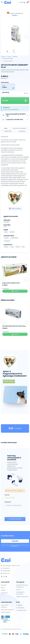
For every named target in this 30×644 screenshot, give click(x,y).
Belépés (19, 605)
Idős (23, 247)
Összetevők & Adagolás (19, 128)
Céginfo (3, 590)
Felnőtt (18, 247)
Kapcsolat (15, 541)
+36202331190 (6, 571)
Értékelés (7, 495)
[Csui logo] (8, 2)
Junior (12, 247)
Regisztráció (20, 608)
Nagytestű (7, 241)
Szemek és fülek (8, 58)
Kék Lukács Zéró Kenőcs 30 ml (11, 283)
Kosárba (15, 101)
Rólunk (3, 588)
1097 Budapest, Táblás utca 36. (10, 566)
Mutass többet (9, 381)
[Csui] (6, 560)
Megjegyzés (8, 502)
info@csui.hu (5, 568)
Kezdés (15, 15)
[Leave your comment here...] (15, 509)
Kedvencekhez (7, 61)
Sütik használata (6, 612)
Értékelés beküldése (15, 519)
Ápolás (15, 57)
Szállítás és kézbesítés (22, 597)
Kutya (9, 57)
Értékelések (22, 131)
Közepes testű (14, 238)
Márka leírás (8, 131)
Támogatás (15, 546)
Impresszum (4, 593)
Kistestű (6, 238)
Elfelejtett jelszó (21, 610)
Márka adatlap (15, 209)
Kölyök (6, 247)
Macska (12, 232)
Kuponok (18, 590)
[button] (15, 115)
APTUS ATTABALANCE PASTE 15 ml (12, 326)
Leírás (6, 128)
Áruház (3, 57)
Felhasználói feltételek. (7, 610)
